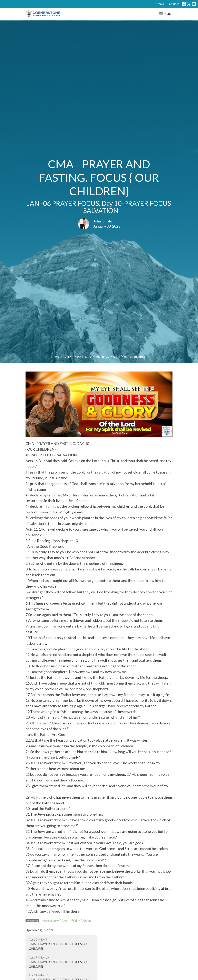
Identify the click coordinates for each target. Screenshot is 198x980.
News (55, 356)
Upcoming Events (39, 930)
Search (160, 4)
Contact (174, 4)
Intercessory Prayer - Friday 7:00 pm (66, 921)
